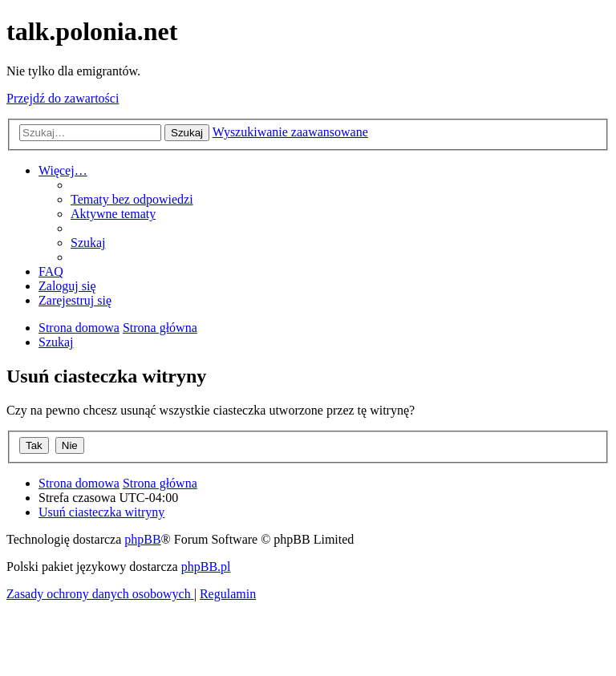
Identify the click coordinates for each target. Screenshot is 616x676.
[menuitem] (132, 199)
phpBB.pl (206, 567)
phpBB (142, 539)
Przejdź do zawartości (63, 98)
